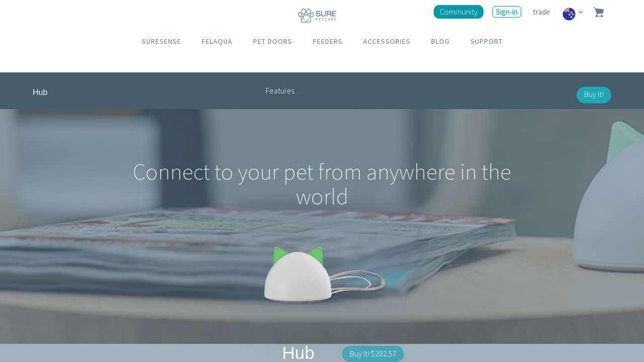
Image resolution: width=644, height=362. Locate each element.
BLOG (440, 41)
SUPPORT (487, 41)
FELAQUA (217, 41)
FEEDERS (328, 41)
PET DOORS (273, 41)
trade (542, 12)
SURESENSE (162, 41)
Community (459, 12)
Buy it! (594, 94)
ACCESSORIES (387, 41)
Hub (40, 92)
